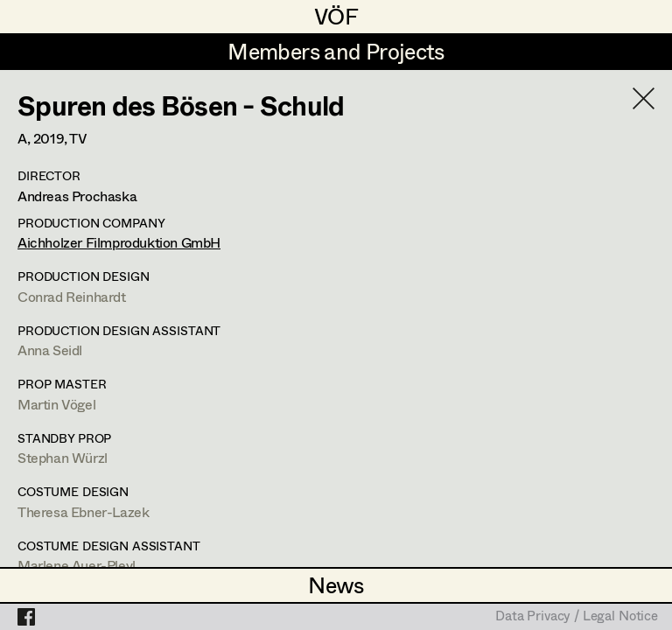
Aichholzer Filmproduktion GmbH (119, 242)
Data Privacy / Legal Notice (577, 617)
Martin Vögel (56, 404)
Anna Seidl (50, 350)
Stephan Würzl (63, 457)
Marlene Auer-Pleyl (77, 565)
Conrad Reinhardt (72, 296)
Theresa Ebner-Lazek (83, 511)
